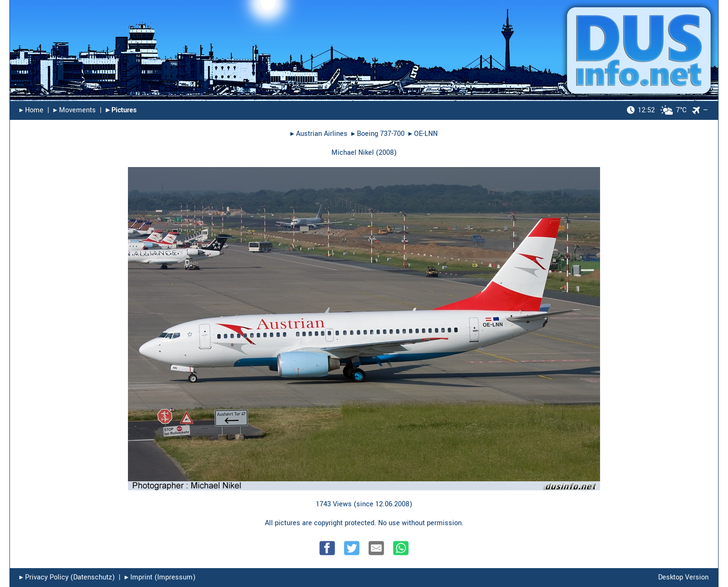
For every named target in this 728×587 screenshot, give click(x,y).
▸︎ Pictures (121, 110)
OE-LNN (426, 134)
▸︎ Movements (75, 110)
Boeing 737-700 (381, 134)
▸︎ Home (31, 110)
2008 (386, 153)
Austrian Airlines (322, 134)
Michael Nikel (353, 153)
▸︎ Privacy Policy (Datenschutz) (67, 577)
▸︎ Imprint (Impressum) (160, 577)
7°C (657, 110)
